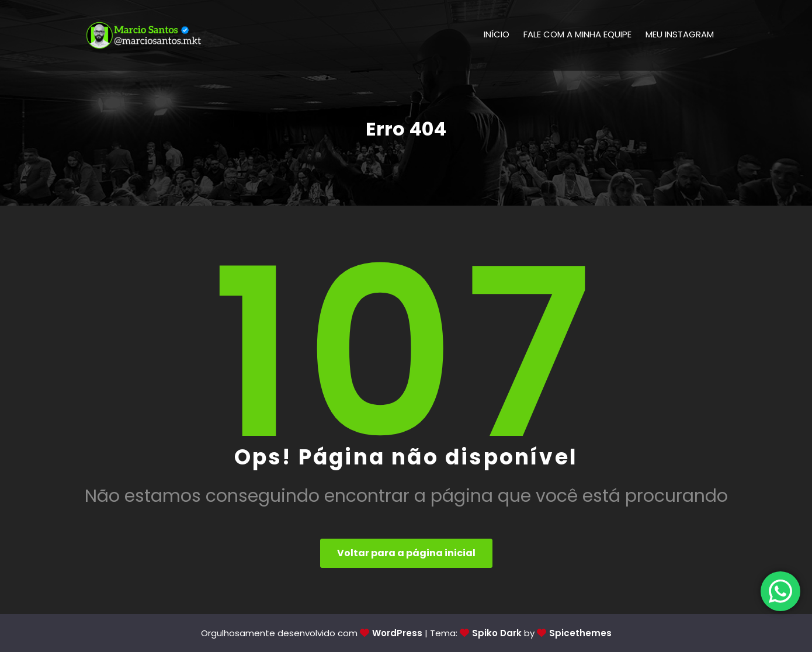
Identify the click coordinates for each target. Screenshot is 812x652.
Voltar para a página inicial (406, 553)
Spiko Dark (497, 633)
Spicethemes (580, 633)
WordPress (397, 633)
